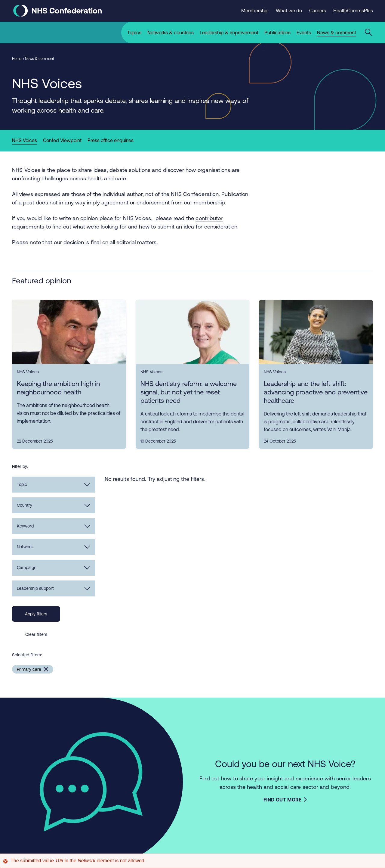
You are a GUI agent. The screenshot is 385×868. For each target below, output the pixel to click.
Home (17, 61)
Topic (54, 486)
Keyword (54, 528)
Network (54, 549)
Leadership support (54, 590)
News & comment (40, 61)
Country (54, 507)
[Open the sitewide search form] (369, 33)
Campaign (54, 569)
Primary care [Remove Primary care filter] (29, 671)
